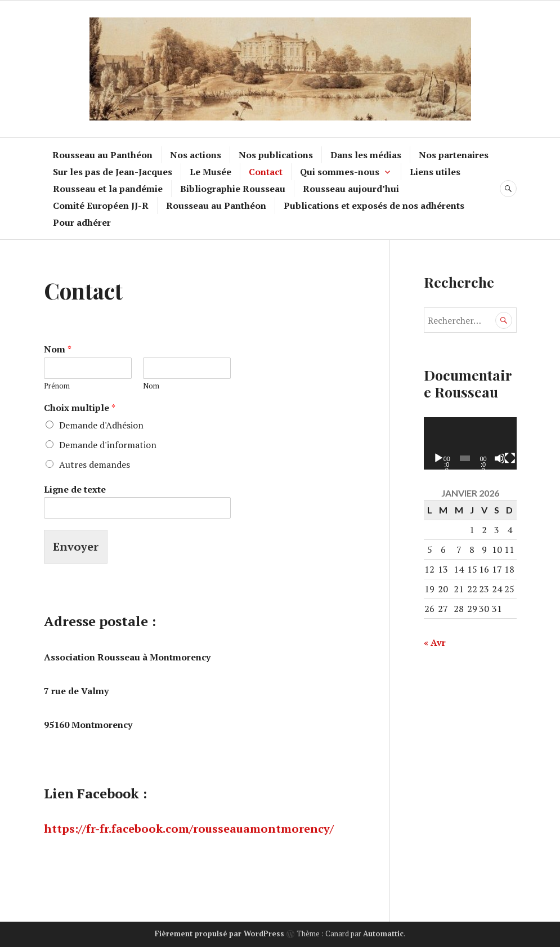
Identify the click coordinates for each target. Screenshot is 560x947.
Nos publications (276, 155)
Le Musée (210, 172)
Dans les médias (366, 155)
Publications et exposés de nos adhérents (374, 206)
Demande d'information (108, 445)
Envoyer (76, 546)
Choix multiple (80, 408)
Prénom (57, 386)
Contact (266, 172)
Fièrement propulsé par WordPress (219, 933)
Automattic (383, 933)
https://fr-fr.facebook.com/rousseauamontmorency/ (189, 828)
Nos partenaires (454, 155)
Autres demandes (95, 464)
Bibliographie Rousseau (233, 189)
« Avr (435, 642)
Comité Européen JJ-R (101, 206)
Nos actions (196, 155)
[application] (470, 443)
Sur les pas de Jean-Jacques (113, 172)
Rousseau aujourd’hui (351, 189)
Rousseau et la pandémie (108, 189)
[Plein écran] (510, 458)
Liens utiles (435, 172)
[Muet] (500, 458)
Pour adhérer (82, 222)
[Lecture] (438, 458)
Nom (58, 349)
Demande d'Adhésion (101, 425)
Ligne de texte (75, 490)
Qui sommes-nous (340, 172)
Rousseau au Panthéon (102, 155)
